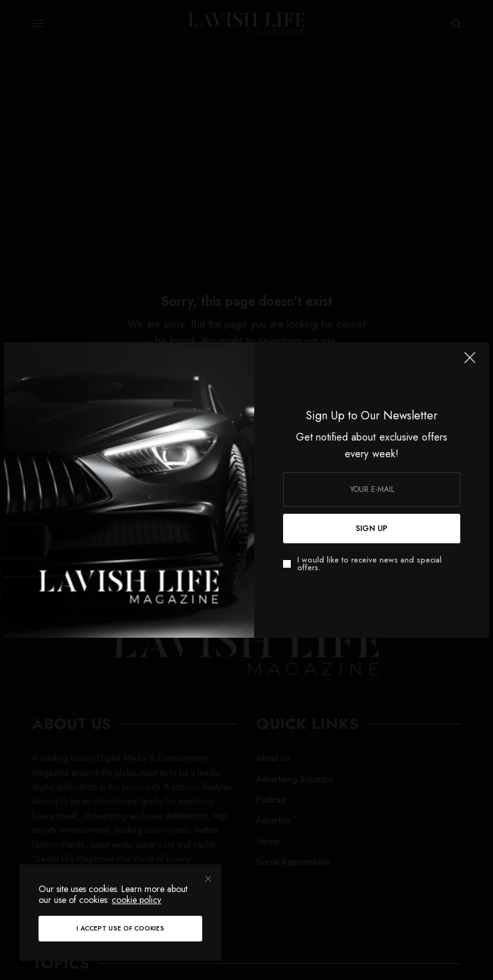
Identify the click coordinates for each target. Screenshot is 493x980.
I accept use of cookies (120, 928)
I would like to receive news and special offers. (369, 564)
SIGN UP (372, 529)
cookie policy (136, 900)
